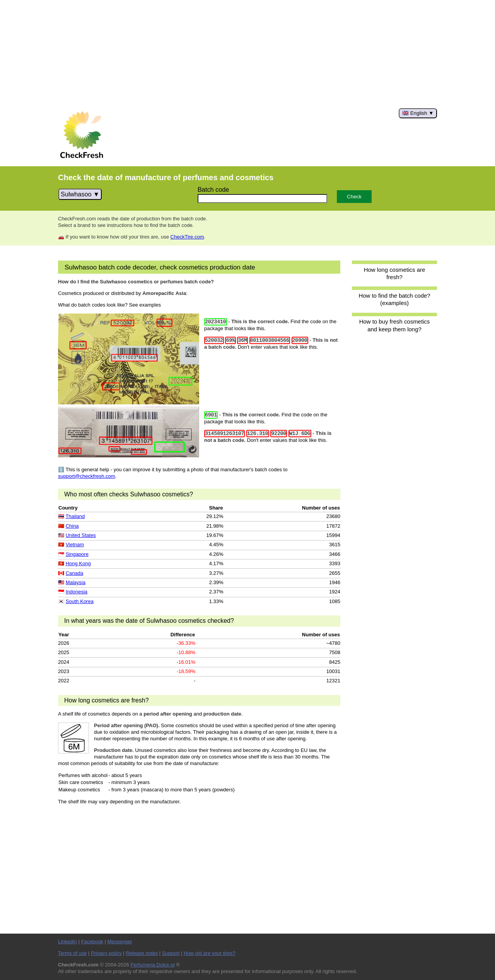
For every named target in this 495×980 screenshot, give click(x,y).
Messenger (119, 942)
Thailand (75, 516)
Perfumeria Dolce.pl (152, 965)
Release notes (142, 953)
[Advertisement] (247, 54)
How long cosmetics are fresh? (395, 273)
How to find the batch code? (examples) (394, 299)
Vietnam (75, 545)
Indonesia (77, 592)
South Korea (80, 601)
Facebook (92, 942)
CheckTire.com (187, 237)
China (72, 526)
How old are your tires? (210, 953)
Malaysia (76, 582)
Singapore (77, 554)
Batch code (213, 189)
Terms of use (72, 953)
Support (171, 953)
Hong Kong (78, 563)
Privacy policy (106, 953)
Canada (75, 573)
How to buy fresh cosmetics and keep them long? (395, 325)
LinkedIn (67, 942)
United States (81, 535)
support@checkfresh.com (87, 476)
